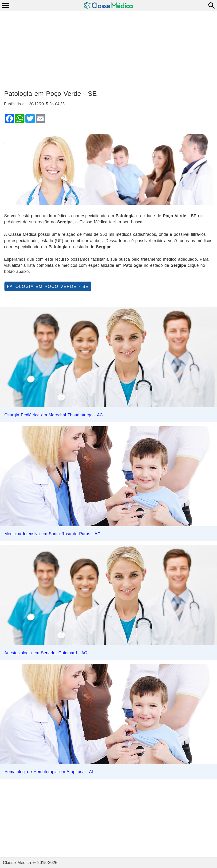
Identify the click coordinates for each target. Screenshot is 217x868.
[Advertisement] (109, 48)
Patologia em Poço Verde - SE (48, 286)
